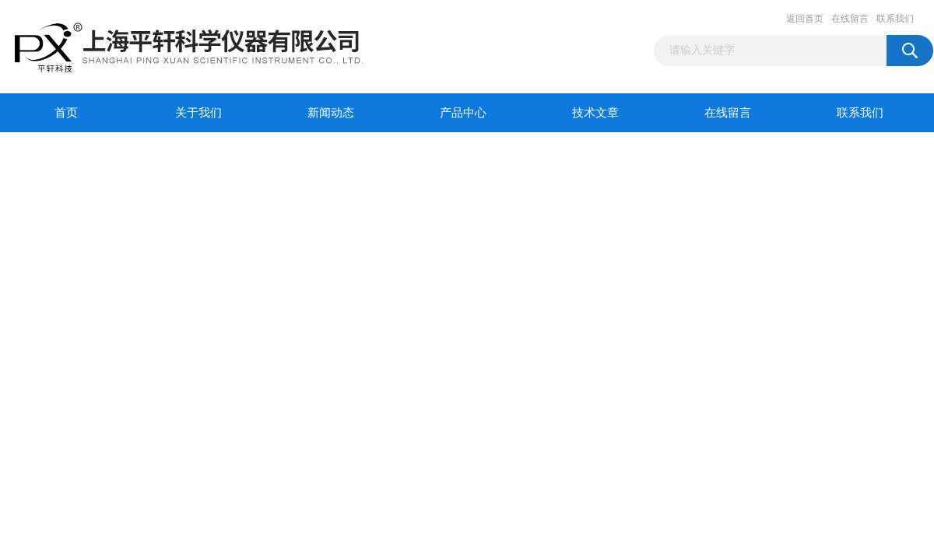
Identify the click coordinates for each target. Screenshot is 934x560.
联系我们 (895, 19)
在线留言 (850, 19)
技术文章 (595, 113)
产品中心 (463, 113)
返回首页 (805, 19)
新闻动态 (331, 113)
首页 (66, 113)
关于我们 (198, 113)
